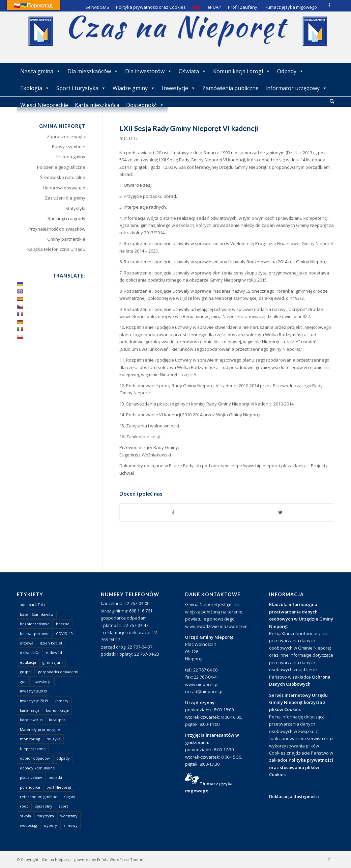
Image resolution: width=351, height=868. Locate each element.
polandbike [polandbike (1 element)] (30, 787)
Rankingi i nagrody (66, 218)
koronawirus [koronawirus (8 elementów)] (31, 720)
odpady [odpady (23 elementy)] (63, 758)
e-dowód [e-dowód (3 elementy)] (54, 652)
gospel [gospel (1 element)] (26, 672)
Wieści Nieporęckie (44, 105)
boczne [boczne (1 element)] (63, 624)
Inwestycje (179, 88)
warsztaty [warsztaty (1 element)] (69, 816)
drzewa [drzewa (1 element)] (27, 643)
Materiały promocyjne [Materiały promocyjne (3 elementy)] (40, 729)
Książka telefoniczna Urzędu (56, 249)
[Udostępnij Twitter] (281, 512)
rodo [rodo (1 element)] (24, 806)
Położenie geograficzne (61, 167)
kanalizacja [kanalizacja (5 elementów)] (30, 710)
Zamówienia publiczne (230, 88)
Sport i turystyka (81, 88)
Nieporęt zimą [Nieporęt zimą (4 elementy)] (33, 749)
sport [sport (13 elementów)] (63, 806)
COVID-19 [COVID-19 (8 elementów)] (64, 634)
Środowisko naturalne (63, 177)
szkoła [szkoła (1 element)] (25, 816)
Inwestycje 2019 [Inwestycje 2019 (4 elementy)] (34, 701)
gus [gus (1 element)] (23, 681)
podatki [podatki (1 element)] (55, 777)
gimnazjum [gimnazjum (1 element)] (53, 662)
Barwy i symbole (69, 147)
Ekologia (35, 88)
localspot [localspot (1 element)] (57, 720)
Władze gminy (134, 88)
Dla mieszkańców (93, 71)
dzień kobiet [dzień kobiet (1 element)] (51, 643)
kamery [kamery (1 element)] (62, 701)
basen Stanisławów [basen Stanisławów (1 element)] (37, 614)
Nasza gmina (40, 71)
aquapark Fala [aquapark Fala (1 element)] (32, 604)
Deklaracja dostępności (294, 796)
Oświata (193, 71)
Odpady (290, 71)
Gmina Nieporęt (56, 859)
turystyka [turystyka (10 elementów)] (46, 816)
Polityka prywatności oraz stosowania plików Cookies (301, 767)
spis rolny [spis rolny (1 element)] (44, 806)
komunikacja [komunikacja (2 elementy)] (57, 710)
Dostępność (145, 105)
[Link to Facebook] (329, 5)
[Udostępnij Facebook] (173, 512)
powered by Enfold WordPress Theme (109, 859)
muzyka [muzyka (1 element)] (54, 739)
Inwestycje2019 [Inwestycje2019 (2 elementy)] (34, 691)
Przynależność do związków (57, 229)
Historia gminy (71, 157)
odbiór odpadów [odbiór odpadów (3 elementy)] (35, 758)
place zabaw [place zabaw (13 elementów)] (31, 777)
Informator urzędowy (296, 88)
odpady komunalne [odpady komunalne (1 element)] (37, 768)
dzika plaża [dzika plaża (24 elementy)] (30, 652)
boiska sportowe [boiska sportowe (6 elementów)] (35, 634)
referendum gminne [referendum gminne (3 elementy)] (39, 797)
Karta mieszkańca (97, 105)
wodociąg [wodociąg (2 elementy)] (28, 825)
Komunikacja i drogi (242, 71)
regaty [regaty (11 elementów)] (69, 797)
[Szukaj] (332, 101)
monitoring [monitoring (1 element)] (30, 739)
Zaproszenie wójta (66, 136)
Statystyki (75, 208)
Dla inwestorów (149, 71)
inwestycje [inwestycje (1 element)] (42, 681)
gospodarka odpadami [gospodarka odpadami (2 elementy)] (58, 672)
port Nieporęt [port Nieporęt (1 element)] (59, 787)
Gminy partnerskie (66, 239)
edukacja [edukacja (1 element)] (28, 662)
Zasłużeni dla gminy (65, 198)
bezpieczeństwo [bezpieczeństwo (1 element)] (35, 624)
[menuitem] (332, 102)
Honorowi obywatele (64, 188)
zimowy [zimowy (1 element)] (70, 825)
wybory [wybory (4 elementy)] (50, 825)
